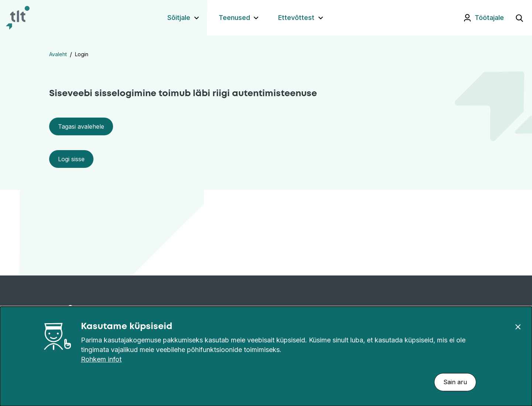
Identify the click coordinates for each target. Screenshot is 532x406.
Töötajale (489, 18)
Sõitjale (179, 18)
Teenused (234, 18)
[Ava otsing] (519, 18)
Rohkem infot (101, 359)
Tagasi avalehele (81, 126)
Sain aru (455, 382)
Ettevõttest (296, 18)
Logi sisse (71, 159)
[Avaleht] (18, 18)
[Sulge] (518, 327)
